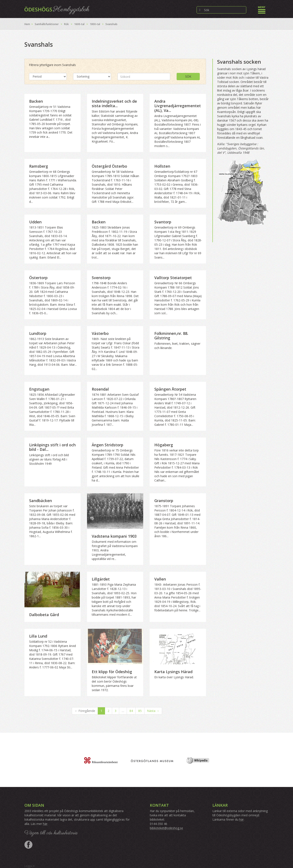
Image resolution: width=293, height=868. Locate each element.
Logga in (30, 866)
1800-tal (95, 24)
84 (131, 711)
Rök (66, 24)
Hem (27, 24)
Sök (188, 76)
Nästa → (153, 711)
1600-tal (79, 24)
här (45, 824)
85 (140, 711)
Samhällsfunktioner (47, 24)
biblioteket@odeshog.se (166, 828)
